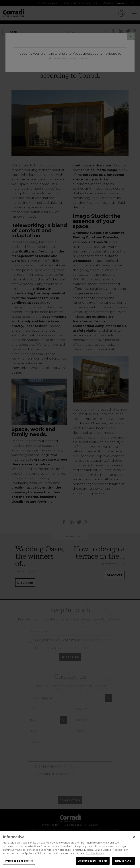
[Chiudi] (134, 843)
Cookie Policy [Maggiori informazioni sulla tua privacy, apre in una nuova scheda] (95, 859)
